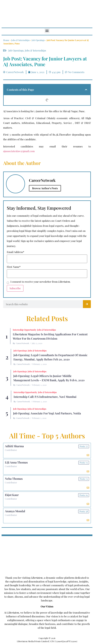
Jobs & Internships (20, 40)
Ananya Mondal (15, 511)
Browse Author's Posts (45, 188)
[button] (47, 31)
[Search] (87, 304)
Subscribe (15, 288)
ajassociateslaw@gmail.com (19, 151)
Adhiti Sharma (14, 446)
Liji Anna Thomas (16, 462)
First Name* (14, 267)
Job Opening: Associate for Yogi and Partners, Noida (47, 413)
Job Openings (38, 40)
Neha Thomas (14, 479)
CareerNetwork (23, 343)
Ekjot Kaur (12, 495)
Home (6, 40)
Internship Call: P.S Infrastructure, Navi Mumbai (45, 397)
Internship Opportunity (25, 330)
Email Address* (16, 252)
